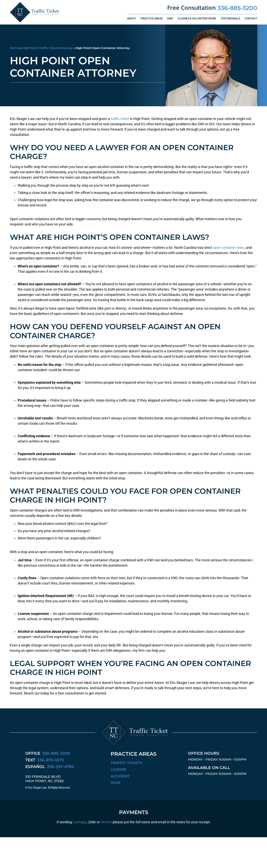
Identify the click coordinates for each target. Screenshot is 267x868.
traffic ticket (120, 119)
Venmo (106, 822)
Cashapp (80, 822)
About (132, 19)
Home (14, 48)
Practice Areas (152, 19)
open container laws (228, 248)
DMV (170, 19)
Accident (120, 776)
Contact (251, 19)
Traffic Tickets (126, 763)
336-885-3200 (237, 8)
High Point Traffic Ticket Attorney (47, 48)
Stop (116, 783)
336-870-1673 (50, 760)
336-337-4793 (61, 767)
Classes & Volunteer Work (197, 19)
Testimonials (230, 19)
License (118, 770)
